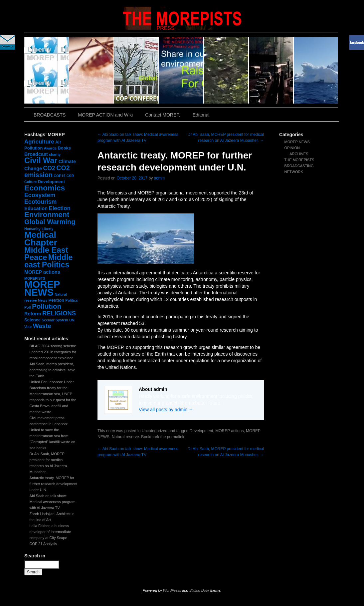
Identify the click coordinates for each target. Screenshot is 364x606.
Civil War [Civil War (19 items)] (41, 160)
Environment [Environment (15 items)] (47, 215)
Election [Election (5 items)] (59, 208)
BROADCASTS (50, 115)
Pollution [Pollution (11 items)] (47, 306)
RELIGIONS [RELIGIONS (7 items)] (59, 313)
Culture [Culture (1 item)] (30, 182)
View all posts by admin (166, 410)
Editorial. (202, 115)
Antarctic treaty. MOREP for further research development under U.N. (54, 484)
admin (160, 178)
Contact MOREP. (163, 115)
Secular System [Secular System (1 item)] (55, 320)
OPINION (292, 148)
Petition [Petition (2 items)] (56, 300)
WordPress (172, 590)
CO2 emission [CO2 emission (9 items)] (47, 171)
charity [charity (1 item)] (55, 154)
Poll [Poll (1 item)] (28, 307)
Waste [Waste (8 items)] (42, 326)
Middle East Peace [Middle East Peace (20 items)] (46, 254)
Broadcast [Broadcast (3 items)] (36, 154)
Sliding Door (199, 590)
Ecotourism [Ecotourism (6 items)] (40, 202)
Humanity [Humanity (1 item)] (32, 229)
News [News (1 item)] (43, 300)
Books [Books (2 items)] (64, 148)
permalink (176, 437)
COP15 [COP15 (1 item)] (59, 176)
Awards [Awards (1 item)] (50, 148)
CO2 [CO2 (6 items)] (49, 168)
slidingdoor (47, 70)
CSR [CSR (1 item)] (70, 176)
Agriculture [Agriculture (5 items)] (39, 142)
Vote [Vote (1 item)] (28, 327)
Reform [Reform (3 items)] (33, 314)
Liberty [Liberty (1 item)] (48, 229)
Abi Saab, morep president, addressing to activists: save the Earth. (53, 370)
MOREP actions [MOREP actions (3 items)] (42, 272)
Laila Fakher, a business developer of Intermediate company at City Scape (50, 532)
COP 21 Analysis (43, 544)
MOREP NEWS (297, 142)
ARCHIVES (299, 154)
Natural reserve (125, 437)
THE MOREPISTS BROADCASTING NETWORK (299, 166)
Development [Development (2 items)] (51, 182)
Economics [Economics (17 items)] (45, 188)
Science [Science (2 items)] (32, 320)
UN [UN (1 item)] (72, 320)
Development (201, 431)
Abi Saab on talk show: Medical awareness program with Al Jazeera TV (53, 502)
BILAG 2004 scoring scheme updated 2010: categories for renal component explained (53, 352)
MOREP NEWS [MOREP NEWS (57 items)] (42, 288)
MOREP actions (229, 431)
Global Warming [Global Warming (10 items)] (50, 222)
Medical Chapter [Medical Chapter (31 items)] (41, 239)
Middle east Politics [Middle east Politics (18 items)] (48, 261)
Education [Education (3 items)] (36, 208)
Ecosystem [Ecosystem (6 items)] (40, 195)
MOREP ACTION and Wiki (105, 115)
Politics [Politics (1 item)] (72, 300)
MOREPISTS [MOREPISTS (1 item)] (35, 278)
